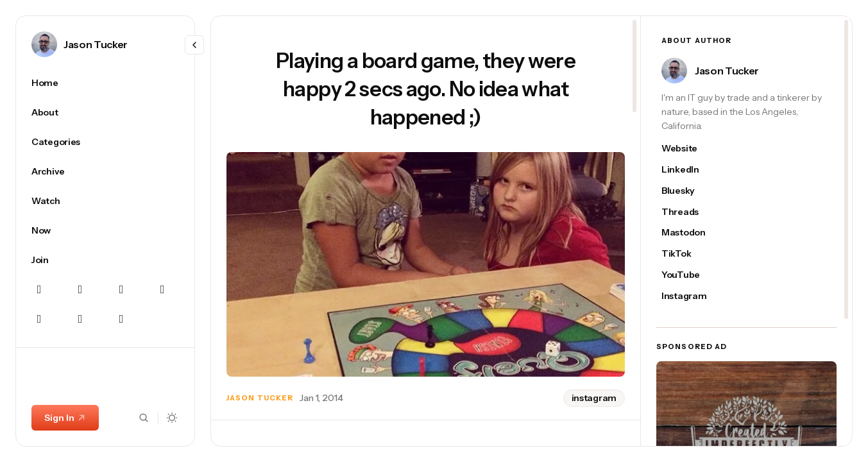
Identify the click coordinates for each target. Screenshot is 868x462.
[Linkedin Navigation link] (162, 289)
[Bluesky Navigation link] (39, 289)
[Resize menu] (194, 45)
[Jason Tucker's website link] (690, 149)
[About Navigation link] (105, 112)
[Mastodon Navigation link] (121, 289)
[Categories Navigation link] (105, 142)
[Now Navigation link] (105, 230)
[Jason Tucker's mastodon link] (690, 233)
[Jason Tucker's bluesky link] (690, 191)
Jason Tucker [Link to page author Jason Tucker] (96, 44)
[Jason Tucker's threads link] (690, 212)
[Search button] (144, 418)
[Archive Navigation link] (105, 171)
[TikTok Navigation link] (121, 319)
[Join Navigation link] (105, 260)
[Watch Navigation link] (105, 201)
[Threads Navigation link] (39, 319)
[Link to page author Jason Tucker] (44, 44)
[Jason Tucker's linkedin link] (690, 170)
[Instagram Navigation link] (80, 289)
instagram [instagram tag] (594, 398)
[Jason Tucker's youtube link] (690, 275)
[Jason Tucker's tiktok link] (690, 254)
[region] (105, 258)
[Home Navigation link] (105, 83)
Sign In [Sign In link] (65, 418)
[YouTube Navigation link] (80, 319)
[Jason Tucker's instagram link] (690, 296)
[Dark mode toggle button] (172, 418)
